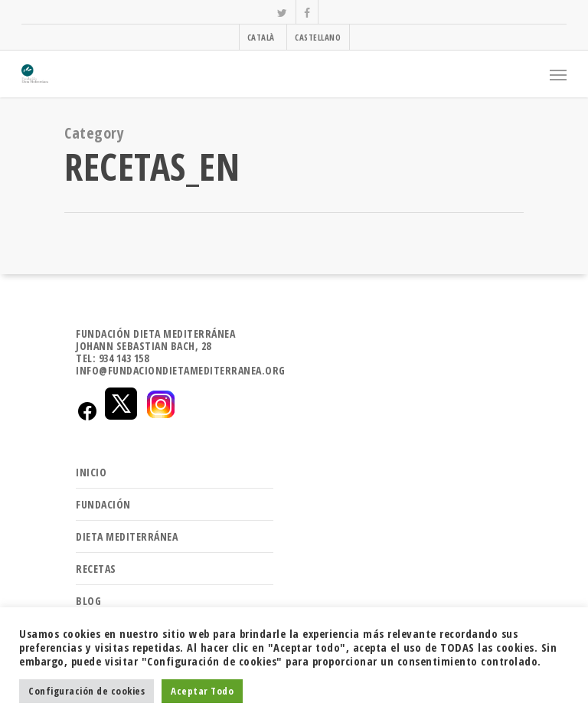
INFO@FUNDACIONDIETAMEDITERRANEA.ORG (181, 370)
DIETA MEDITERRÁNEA (127, 536)
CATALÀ (261, 37)
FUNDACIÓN (103, 504)
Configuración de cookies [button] (87, 691)
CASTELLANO (318, 37)
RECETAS (96, 569)
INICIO (91, 472)
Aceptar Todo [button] (202, 691)
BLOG (88, 601)
